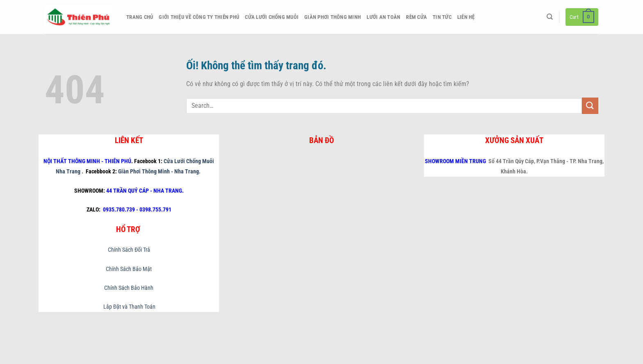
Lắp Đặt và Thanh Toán (129, 307)
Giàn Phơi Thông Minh (333, 17)
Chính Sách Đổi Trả (129, 250)
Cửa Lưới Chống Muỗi (272, 17)
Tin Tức (442, 17)
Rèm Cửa (416, 17)
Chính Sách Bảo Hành (129, 288)
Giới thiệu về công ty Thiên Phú (199, 17)
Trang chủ (140, 17)
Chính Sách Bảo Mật (129, 269)
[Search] (550, 17)
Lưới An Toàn (383, 17)
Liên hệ (466, 17)
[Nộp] (590, 106)
